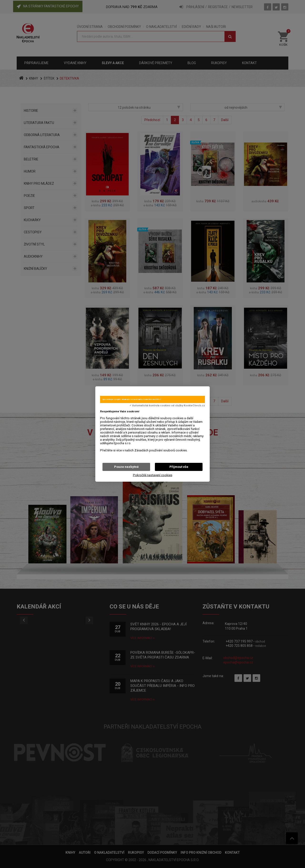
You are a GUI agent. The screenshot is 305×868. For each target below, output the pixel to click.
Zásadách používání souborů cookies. (161, 450)
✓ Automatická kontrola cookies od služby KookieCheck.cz (167, 406)
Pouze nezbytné (126, 467)
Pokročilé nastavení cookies (153, 475)
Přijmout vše (179, 467)
